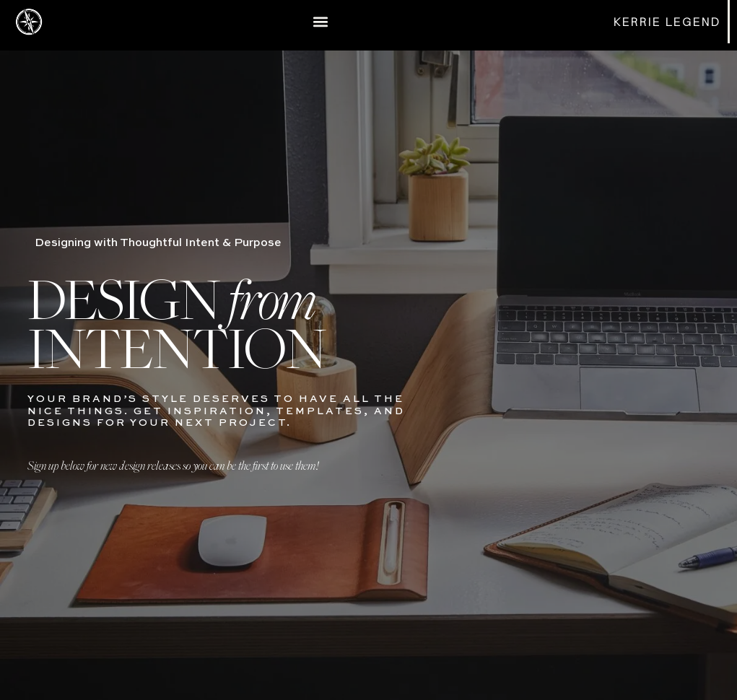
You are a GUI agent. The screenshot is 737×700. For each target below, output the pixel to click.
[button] (321, 21)
